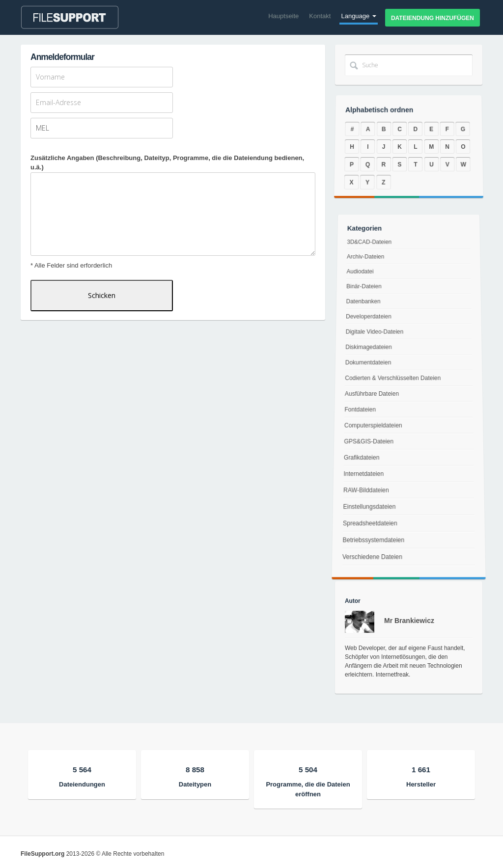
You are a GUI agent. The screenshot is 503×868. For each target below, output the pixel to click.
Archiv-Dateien (369, 269)
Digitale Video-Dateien (376, 334)
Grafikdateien (359, 460)
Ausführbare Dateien (372, 394)
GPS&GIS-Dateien (367, 443)
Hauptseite (283, 16)
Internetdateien (361, 478)
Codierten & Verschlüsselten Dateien (393, 379)
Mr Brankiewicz (409, 621)
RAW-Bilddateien (363, 496)
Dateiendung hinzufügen (433, 18)
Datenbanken (366, 307)
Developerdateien (371, 321)
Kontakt (320, 16)
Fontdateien (359, 409)
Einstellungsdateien (366, 515)
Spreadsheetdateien (366, 534)
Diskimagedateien (369, 349)
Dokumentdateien (369, 364)
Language (358, 16)
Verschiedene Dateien (368, 575)
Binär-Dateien (367, 295)
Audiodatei (363, 282)
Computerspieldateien (372, 426)
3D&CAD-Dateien (373, 257)
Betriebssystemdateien (369, 554)
